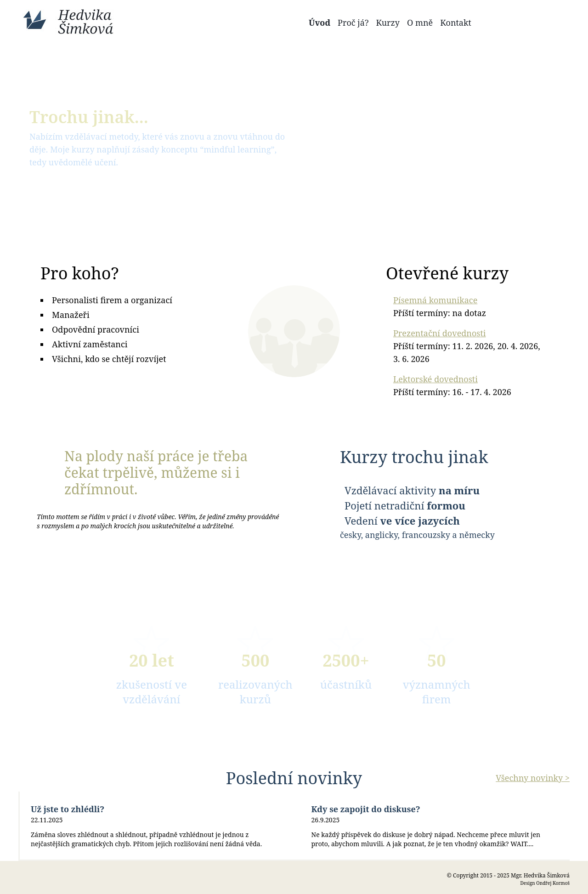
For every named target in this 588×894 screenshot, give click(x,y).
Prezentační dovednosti (440, 333)
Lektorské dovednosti (435, 379)
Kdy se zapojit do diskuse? (366, 809)
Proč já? (353, 23)
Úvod (319, 23)
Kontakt (456, 23)
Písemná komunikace (435, 300)
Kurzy (388, 23)
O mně (420, 23)
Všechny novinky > (533, 778)
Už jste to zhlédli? (68, 809)
